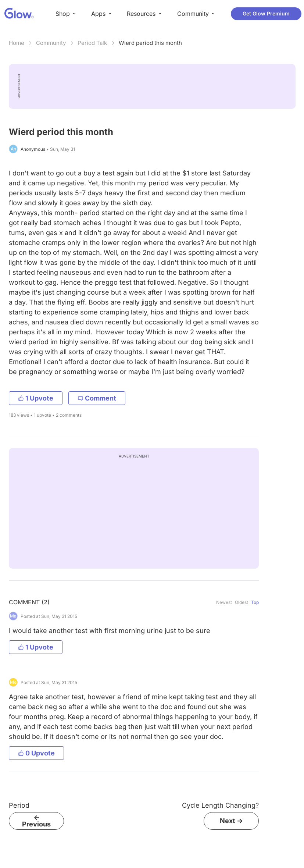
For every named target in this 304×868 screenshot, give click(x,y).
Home (17, 43)
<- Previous (36, 821)
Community (51, 43)
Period (19, 805)
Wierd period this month (150, 43)
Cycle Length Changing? (220, 805)
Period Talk (92, 43)
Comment (97, 398)
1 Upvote (36, 398)
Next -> (231, 821)
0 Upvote (36, 753)
